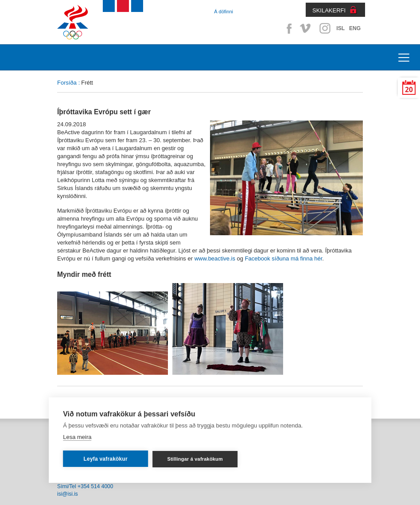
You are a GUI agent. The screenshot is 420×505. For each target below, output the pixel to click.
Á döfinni (224, 12)
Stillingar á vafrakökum (195, 459)
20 (409, 90)
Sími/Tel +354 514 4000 (85, 486)
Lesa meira (77, 437)
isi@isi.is (68, 494)
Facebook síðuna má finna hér (284, 258)
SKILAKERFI (329, 10)
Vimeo (306, 28)
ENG (355, 28)
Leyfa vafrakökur (106, 459)
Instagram (325, 28)
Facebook (288, 28)
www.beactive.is (215, 258)
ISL (340, 28)
